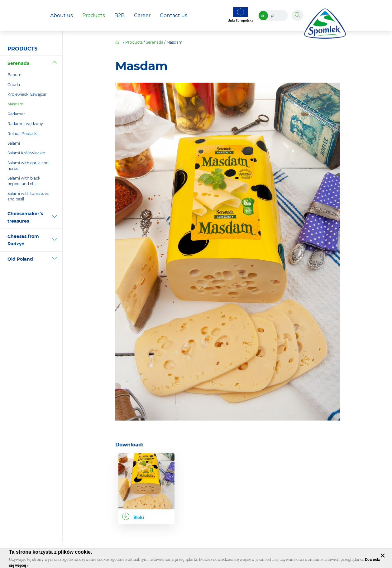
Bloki (139, 517)
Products (134, 42)
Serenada (155, 42)
